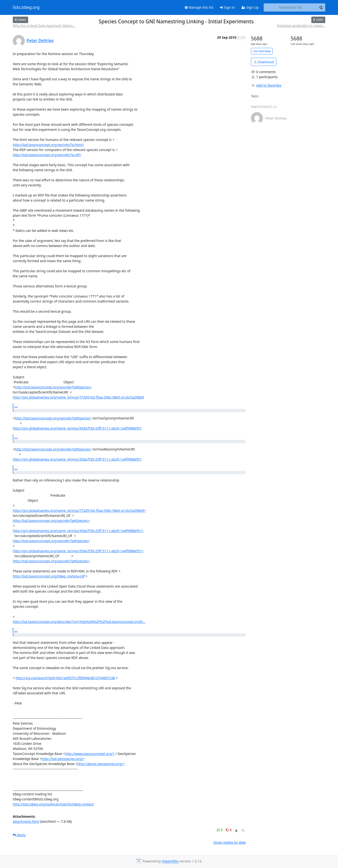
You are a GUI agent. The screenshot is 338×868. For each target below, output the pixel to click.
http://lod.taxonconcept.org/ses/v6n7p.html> (48, 145)
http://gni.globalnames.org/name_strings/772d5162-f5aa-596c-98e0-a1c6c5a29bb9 (78, 397)
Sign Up (250, 7)
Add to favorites (266, 85)
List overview (262, 51)
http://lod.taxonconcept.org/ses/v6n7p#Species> (53, 387)
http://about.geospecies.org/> (101, 764)
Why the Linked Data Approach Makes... (44, 26)
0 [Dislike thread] (229, 830)
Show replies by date (230, 842)
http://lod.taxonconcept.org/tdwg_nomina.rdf (49, 576)
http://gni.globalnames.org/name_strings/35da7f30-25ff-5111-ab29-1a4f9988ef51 (77, 428)
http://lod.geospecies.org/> (63, 759)
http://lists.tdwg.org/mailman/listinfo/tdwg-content (53, 804)
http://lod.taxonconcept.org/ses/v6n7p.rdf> (47, 155)
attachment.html (26, 821)
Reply (19, 835)
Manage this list (199, 7)
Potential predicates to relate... (301, 26)
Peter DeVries (40, 40)
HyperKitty (170, 861)
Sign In (227, 7)
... (16, 406)
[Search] (321, 7)
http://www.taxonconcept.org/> (90, 754)
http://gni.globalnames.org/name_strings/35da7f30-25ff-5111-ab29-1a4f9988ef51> (78, 531)
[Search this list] (290, 7)
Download (264, 62)
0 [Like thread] (220, 830)
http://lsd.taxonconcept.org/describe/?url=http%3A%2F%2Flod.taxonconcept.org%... (79, 622)
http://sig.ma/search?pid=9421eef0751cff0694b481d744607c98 (65, 678)
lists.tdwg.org (26, 7)
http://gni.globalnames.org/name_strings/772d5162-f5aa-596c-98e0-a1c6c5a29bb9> (79, 510)
